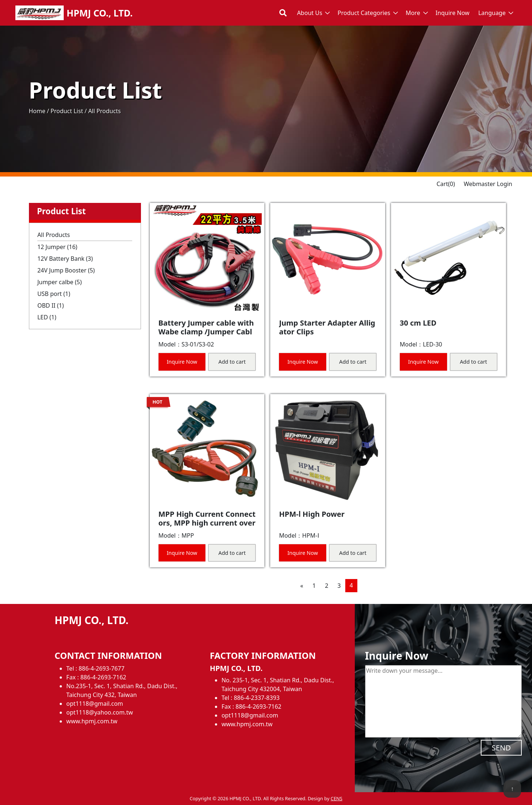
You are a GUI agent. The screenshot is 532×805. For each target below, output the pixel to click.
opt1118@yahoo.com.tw (100, 712)
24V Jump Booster (66, 270)
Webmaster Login (488, 184)
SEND (501, 748)
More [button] (413, 13)
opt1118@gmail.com (95, 704)
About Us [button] (310, 13)
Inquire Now (452, 13)
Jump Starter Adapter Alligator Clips (327, 327)
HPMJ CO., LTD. (100, 13)
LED (47, 317)
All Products (54, 235)
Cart (446, 184)
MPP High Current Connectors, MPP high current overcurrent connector (207, 523)
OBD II (51, 305)
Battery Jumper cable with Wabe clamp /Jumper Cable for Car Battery (206, 332)
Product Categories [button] (364, 13)
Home (37, 111)
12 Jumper (57, 247)
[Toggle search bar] (283, 13)
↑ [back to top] (512, 789)
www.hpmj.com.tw (92, 721)
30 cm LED (418, 323)
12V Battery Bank (65, 259)
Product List (67, 111)
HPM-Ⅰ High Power (312, 514)
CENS (336, 798)
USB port (54, 294)
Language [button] (492, 13)
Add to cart (232, 362)
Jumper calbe (59, 282)
